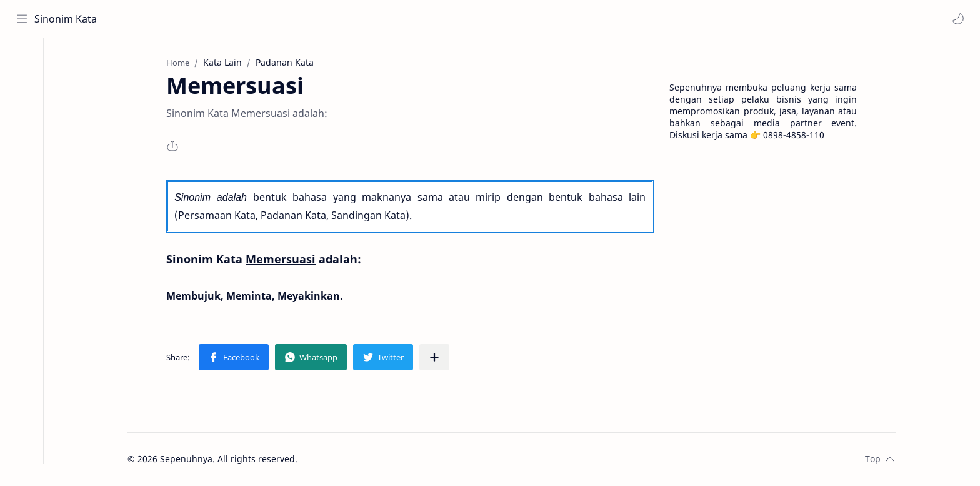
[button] (958, 19)
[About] (22, 88)
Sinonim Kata (66, 19)
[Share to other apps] (436, 357)
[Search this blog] (259, 19)
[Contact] (22, 113)
